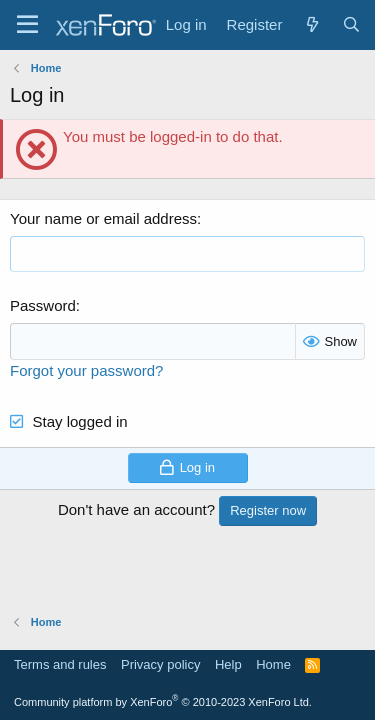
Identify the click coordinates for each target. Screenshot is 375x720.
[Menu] (27, 25)
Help (228, 664)
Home (273, 664)
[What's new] (311, 24)
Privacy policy (160, 664)
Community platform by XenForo (163, 702)
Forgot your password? (86, 370)
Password (43, 305)
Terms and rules (60, 664)
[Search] (351, 24)
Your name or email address (103, 218)
